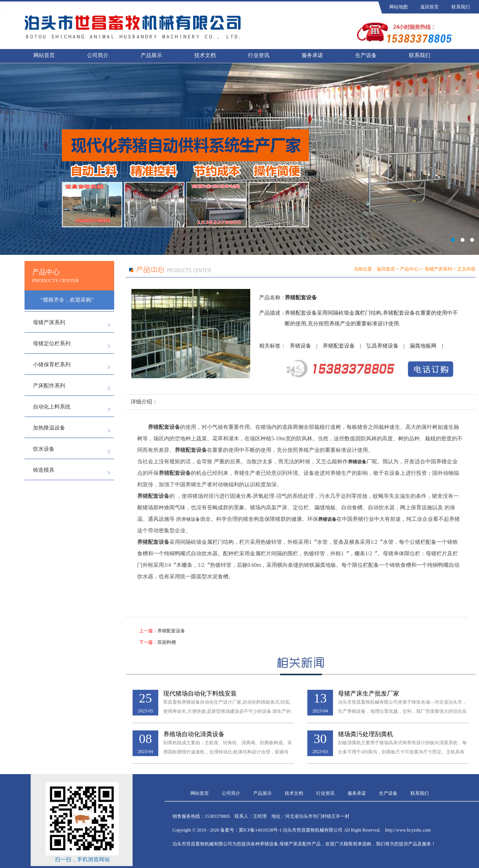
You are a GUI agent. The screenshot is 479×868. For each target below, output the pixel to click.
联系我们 (461, 7)
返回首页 (430, 7)
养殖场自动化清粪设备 (194, 734)
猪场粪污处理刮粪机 (366, 734)
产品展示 (151, 55)
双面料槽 (167, 642)
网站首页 (44, 55)
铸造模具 (44, 470)
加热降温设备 (49, 428)
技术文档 (205, 55)
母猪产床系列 (49, 322)
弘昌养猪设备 (382, 346)
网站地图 (399, 7)
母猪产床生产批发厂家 (369, 693)
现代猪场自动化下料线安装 (200, 693)
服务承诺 (312, 55)
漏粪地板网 (423, 346)
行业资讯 (259, 55)
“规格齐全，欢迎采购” (67, 300)
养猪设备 (300, 346)
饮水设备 (44, 449)
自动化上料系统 (52, 407)
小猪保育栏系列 (52, 365)
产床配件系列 (49, 386)
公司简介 (98, 55)
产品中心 (409, 269)
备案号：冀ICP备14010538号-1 (251, 830)
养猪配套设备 (339, 346)
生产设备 (366, 55)
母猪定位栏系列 (52, 344)
